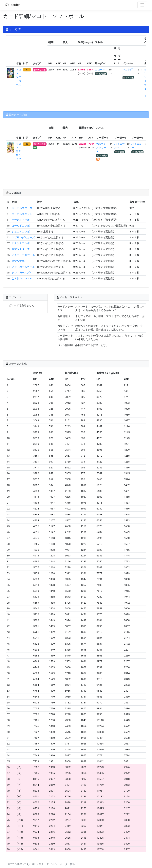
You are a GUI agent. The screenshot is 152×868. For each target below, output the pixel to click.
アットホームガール (23, 267)
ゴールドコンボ (21, 226)
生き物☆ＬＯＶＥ (22, 279)
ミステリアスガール (23, 255)
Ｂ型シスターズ (21, 249)
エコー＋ (100, 70)
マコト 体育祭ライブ (18, 151)
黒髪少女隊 (18, 261)
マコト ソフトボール (18, 77)
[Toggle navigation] (142, 5)
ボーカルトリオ (21, 220)
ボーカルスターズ (22, 208)
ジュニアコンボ (21, 232)
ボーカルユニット (22, 214)
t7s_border (12, 5)
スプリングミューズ (23, 237)
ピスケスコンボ (21, 243)
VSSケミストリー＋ (101, 147)
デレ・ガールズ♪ (21, 273)
